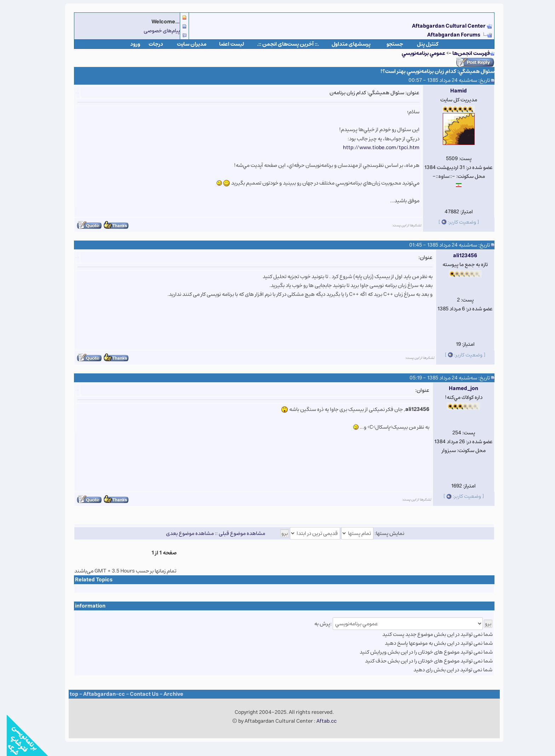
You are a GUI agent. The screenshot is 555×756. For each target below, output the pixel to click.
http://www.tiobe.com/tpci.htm (374, 148)
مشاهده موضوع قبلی (235, 533)
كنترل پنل (421, 44)
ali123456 (458, 256)
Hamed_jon (457, 388)
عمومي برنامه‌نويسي (417, 53)
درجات (149, 44)
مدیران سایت (185, 44)
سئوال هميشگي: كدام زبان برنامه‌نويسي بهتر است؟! (431, 71)
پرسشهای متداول (344, 44)
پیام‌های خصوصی (155, 31)
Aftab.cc (320, 721)
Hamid (452, 91)
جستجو (388, 44)
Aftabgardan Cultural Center (443, 26)
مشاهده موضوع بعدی (183, 533)
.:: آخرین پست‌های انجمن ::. (281, 44)
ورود (128, 44)
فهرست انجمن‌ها (464, 53)
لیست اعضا (225, 44)
